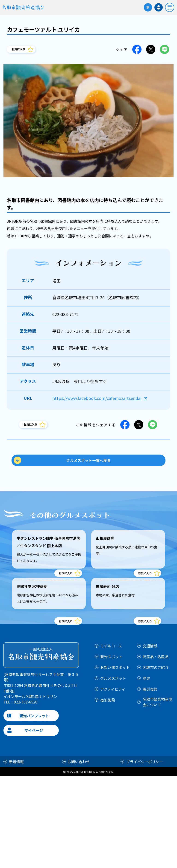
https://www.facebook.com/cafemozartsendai (97, 398)
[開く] (170, 7)
